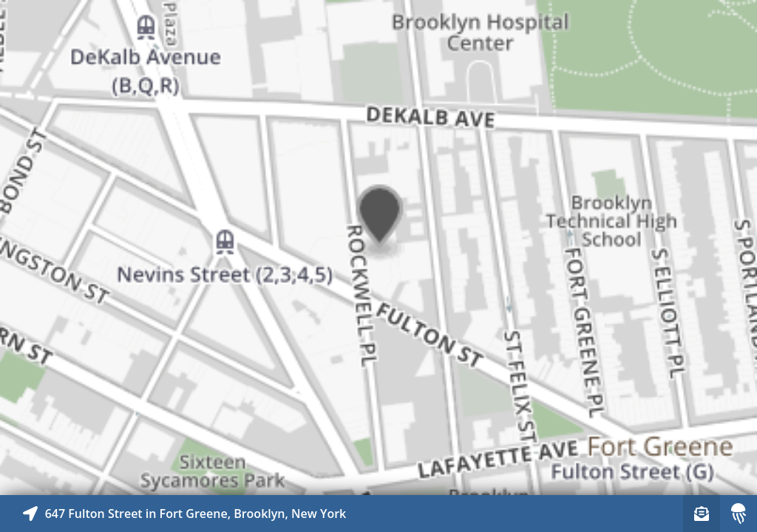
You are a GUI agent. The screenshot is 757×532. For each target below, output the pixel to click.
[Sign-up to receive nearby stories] (702, 514)
